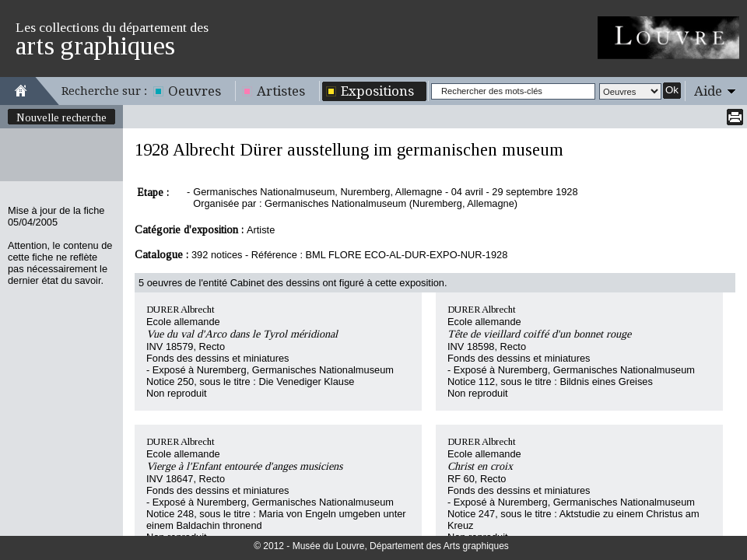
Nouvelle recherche (61, 117)
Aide (708, 91)
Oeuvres (195, 91)
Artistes (281, 91)
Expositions (377, 91)
